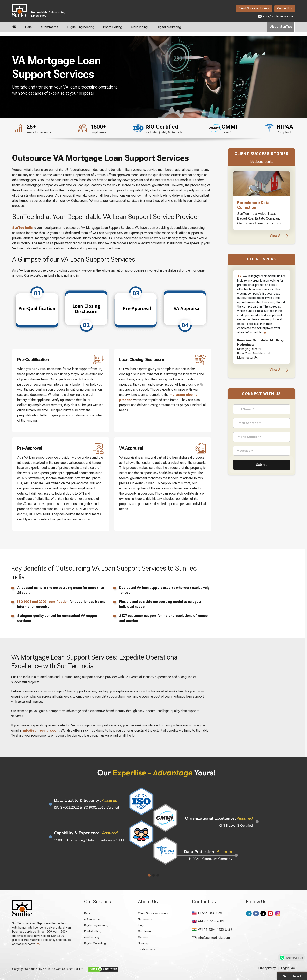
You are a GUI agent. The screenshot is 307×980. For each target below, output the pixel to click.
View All (279, 236)
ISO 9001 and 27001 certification (43, 602)
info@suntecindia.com (276, 16)
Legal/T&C (288, 968)
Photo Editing (113, 27)
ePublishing (139, 27)
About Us (148, 902)
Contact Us (285, 8)
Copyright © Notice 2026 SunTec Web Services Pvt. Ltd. (48, 969)
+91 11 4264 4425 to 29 (212, 929)
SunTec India (39, 10)
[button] (149, 875)
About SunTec (281, 27)
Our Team (144, 931)
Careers (143, 937)
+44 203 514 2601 (208, 921)
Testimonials (146, 949)
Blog (141, 925)
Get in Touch (292, 976)
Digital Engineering (81, 27)
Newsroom (145, 919)
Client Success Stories (254, 8)
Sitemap (143, 943)
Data (28, 27)
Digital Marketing (169, 27)
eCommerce (49, 27)
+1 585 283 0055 (207, 913)
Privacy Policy (267, 968)
